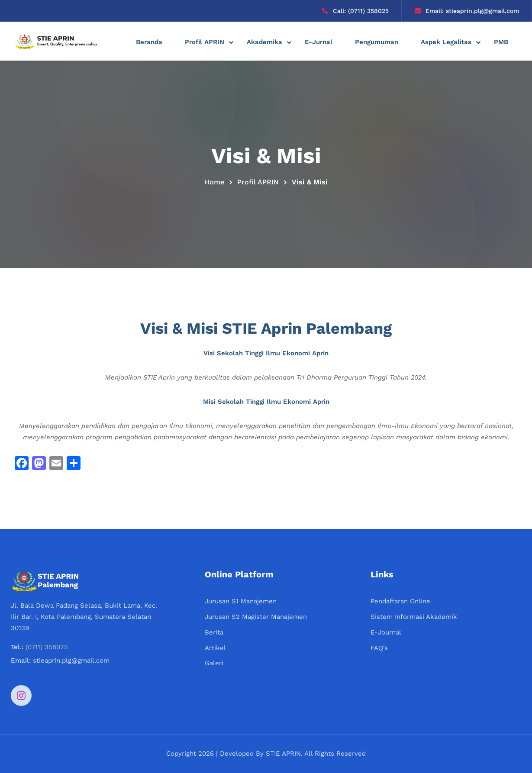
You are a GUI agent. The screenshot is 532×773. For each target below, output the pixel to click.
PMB (501, 42)
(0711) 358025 (47, 647)
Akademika (264, 42)
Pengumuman (377, 42)
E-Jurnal (319, 42)
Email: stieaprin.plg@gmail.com (467, 11)
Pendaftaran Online (400, 601)
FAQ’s (379, 648)
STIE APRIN (283, 754)
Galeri (214, 663)
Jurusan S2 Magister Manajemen (256, 617)
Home (214, 182)
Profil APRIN (205, 42)
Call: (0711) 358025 (355, 11)
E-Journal (386, 632)
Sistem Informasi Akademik (414, 617)
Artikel (215, 648)
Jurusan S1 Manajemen (241, 601)
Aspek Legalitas (446, 42)
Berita (214, 632)
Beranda (149, 42)
